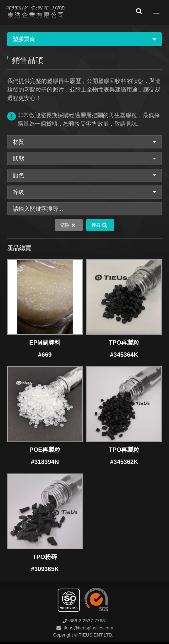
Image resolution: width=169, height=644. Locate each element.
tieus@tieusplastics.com (88, 628)
